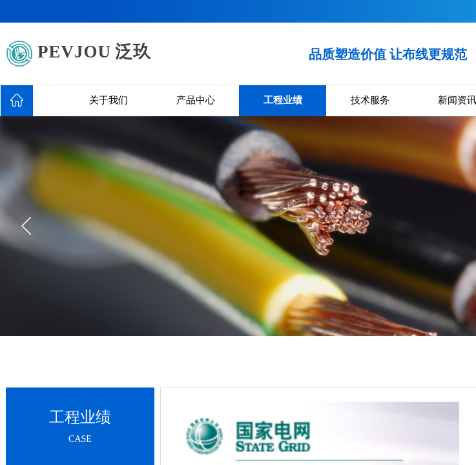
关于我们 (109, 100)
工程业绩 (283, 100)
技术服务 (370, 100)
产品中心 (196, 100)
